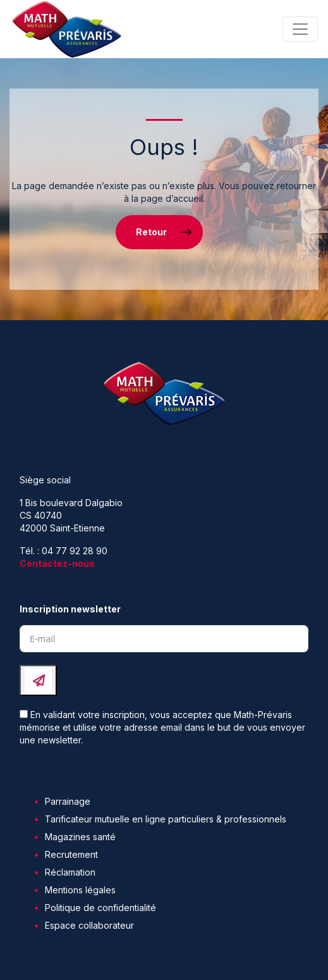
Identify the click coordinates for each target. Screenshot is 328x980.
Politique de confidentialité (100, 908)
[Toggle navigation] (300, 29)
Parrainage (68, 801)
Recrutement (71, 854)
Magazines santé (80, 837)
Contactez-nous (57, 563)
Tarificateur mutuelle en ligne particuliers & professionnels (166, 819)
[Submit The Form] (38, 680)
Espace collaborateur (89, 925)
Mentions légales (80, 890)
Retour (151, 232)
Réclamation (70, 872)
